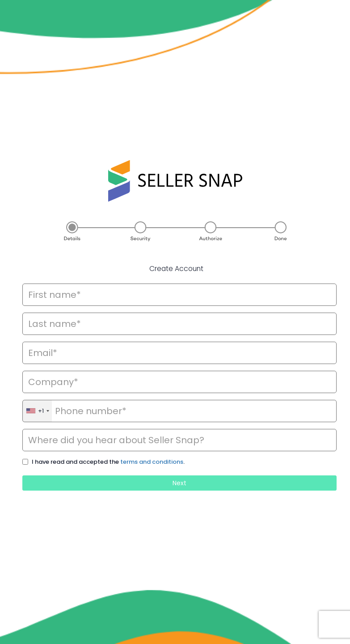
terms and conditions (152, 462)
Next (179, 483)
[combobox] (37, 411)
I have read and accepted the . (108, 462)
